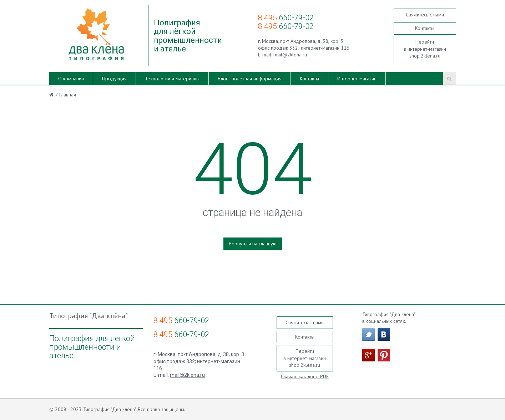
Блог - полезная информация (250, 79)
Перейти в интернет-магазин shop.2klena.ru (425, 49)
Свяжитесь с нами (425, 15)
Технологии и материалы (172, 79)
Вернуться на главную (253, 244)
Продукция (114, 79)
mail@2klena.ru (290, 55)
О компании (71, 79)
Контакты (425, 28)
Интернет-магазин (357, 79)
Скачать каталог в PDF (305, 376)
